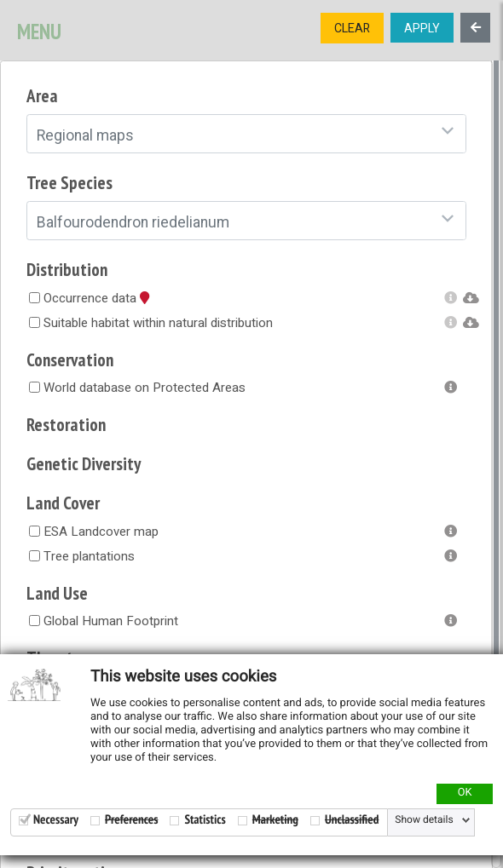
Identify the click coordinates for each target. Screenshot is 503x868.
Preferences (131, 820)
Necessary (56, 820)
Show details (424, 820)
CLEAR (352, 29)
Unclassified (352, 820)
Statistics (205, 820)
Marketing (275, 820)
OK (465, 793)
